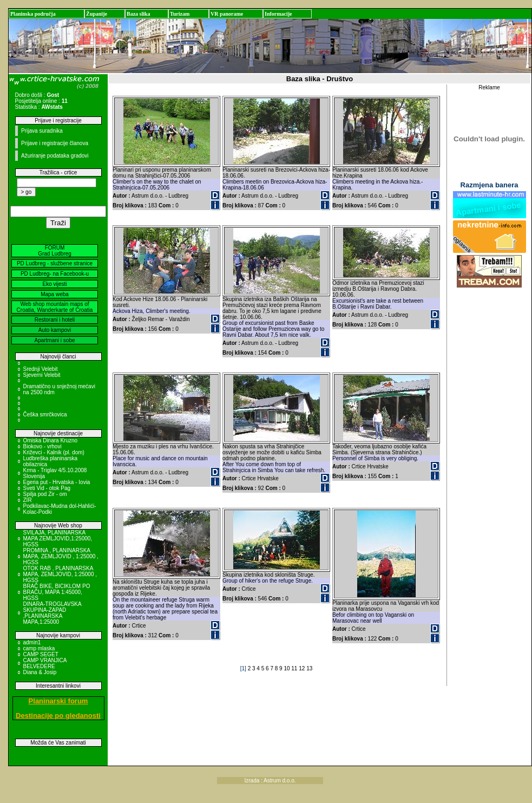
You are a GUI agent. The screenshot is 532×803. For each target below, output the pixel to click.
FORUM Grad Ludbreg (55, 251)
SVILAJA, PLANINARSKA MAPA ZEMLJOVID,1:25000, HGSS (58, 538)
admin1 (32, 642)
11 (295, 668)
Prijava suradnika (42, 131)
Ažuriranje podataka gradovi (55, 156)
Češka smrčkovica (45, 414)
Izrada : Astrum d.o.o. (270, 781)
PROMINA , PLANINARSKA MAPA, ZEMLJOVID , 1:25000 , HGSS (61, 556)
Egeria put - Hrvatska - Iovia (57, 482)
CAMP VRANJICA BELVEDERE (45, 663)
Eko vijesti (54, 284)
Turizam (180, 14)
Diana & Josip (40, 672)
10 (287, 668)
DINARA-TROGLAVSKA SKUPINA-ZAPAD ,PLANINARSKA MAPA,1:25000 (52, 613)
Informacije (278, 14)
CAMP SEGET (41, 654)
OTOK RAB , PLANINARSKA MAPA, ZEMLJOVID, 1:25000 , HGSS (60, 574)
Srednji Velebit (41, 369)
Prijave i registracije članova (55, 143)
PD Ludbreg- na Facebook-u (55, 274)
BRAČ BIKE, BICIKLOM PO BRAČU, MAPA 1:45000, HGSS (57, 592)
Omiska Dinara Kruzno (51, 440)
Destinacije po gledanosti (58, 716)
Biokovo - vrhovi (42, 446)
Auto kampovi (55, 330)
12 (303, 668)
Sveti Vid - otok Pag (47, 488)
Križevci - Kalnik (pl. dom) (54, 452)
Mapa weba (55, 294)
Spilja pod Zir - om (45, 494)
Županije (97, 14)
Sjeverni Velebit (42, 375)
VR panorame (227, 14)
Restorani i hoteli (55, 320)
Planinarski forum (58, 701)
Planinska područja (33, 14)
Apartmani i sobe (54, 340)
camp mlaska (39, 648)
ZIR (28, 500)
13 (309, 668)
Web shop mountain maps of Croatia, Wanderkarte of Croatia (55, 307)
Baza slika (139, 14)
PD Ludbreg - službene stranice (55, 263)
